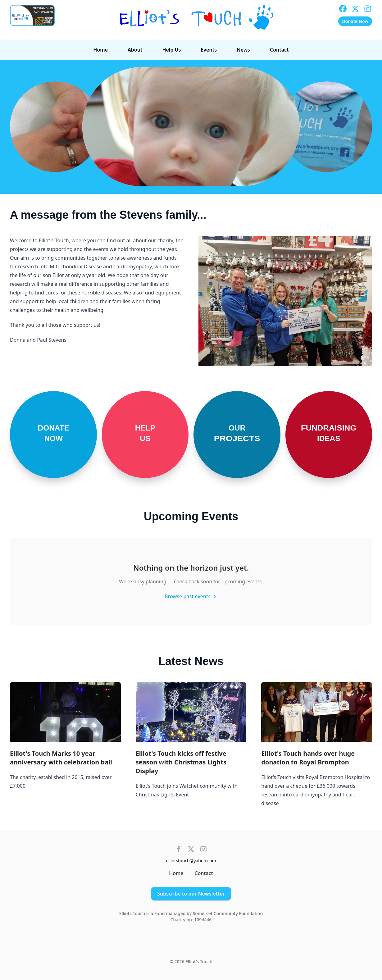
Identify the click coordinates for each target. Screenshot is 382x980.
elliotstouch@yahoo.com (191, 861)
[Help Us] (145, 435)
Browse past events (191, 596)
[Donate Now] (53, 435)
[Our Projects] (237, 435)
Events (209, 50)
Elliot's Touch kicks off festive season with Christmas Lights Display (181, 762)
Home (100, 50)
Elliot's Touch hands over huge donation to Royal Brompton (308, 758)
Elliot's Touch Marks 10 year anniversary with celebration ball (61, 758)
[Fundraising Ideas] (329, 435)
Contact (279, 50)
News (243, 50)
